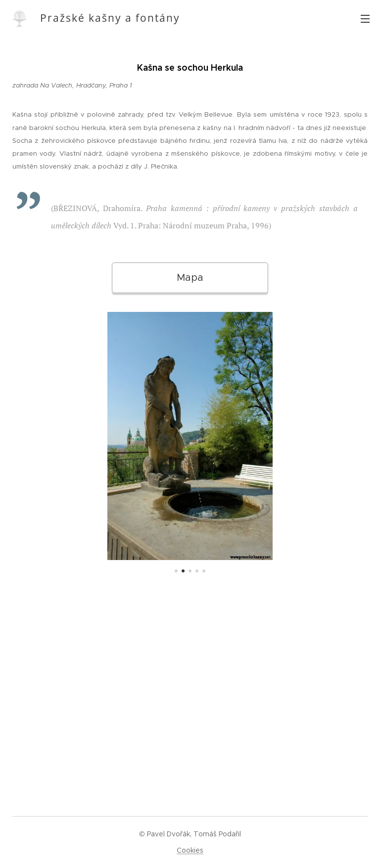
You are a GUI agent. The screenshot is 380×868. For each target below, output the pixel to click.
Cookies (190, 850)
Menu (365, 19)
